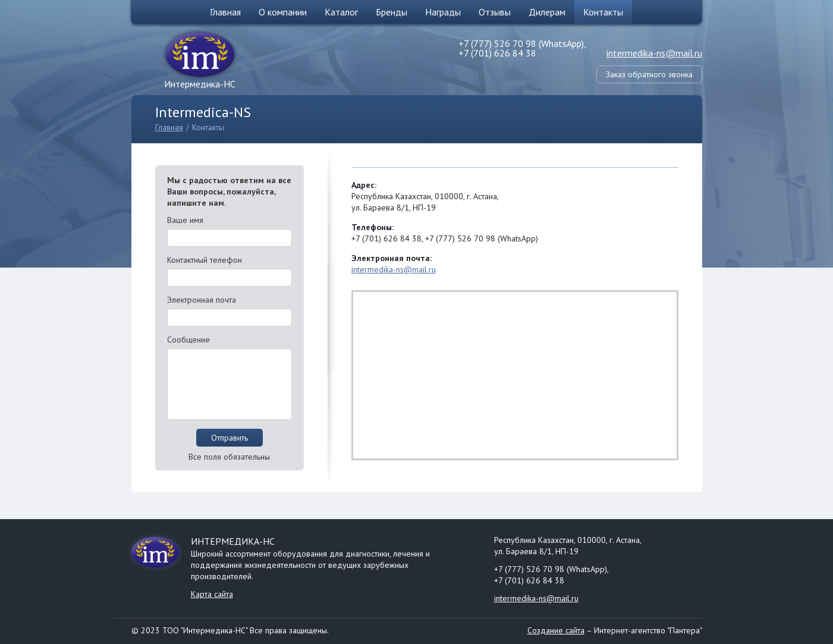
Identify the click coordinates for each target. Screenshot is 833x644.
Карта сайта (212, 594)
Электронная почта (202, 300)
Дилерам (547, 12)
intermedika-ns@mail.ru (654, 53)
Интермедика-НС (200, 84)
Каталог (341, 12)
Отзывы (495, 12)
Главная (225, 12)
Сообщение (188, 340)
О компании (283, 12)
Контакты (603, 12)
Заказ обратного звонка (649, 74)
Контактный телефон (205, 260)
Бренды (392, 12)
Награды (443, 12)
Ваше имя (185, 220)
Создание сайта (556, 630)
